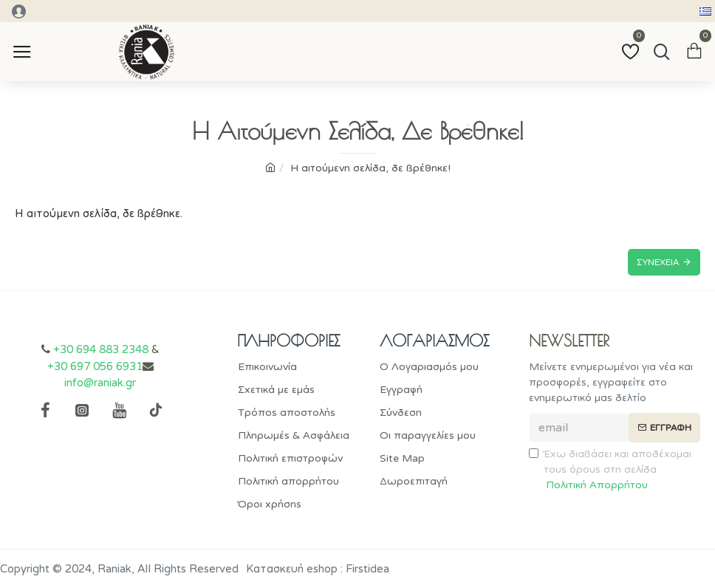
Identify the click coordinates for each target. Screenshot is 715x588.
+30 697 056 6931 (95, 366)
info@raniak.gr (100, 383)
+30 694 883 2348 (101, 349)
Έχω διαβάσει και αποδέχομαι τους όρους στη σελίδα (610, 470)
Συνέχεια (658, 262)
